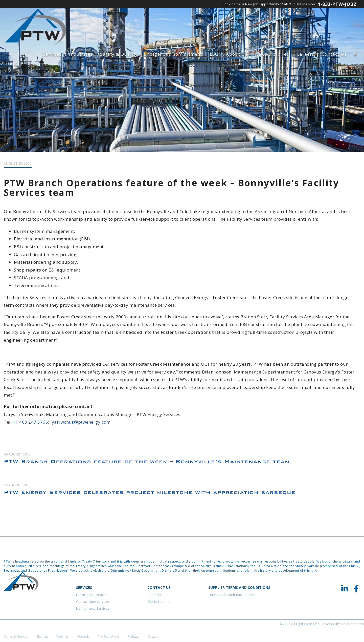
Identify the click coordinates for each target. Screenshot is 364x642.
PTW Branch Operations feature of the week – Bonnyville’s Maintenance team (147, 464)
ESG (214, 54)
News (272, 54)
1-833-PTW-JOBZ (337, 4)
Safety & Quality (119, 54)
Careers (305, 54)
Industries (81, 54)
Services (52, 54)
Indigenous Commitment (174, 54)
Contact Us (334, 54)
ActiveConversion (352, 627)
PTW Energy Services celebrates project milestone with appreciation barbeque (150, 495)
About (237, 54)
